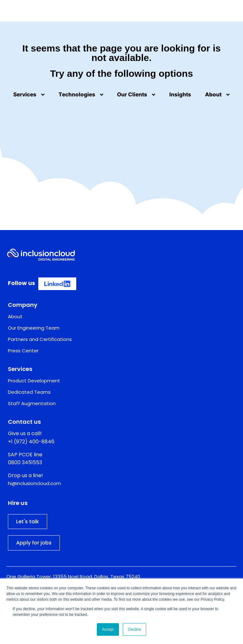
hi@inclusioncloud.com (34, 483)
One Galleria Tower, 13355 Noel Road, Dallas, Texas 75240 (73, 577)
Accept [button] (108, 629)
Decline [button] (134, 629)
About (217, 95)
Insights (180, 94)
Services (29, 95)
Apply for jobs (34, 543)
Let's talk (28, 522)
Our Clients (136, 95)
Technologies (81, 95)
